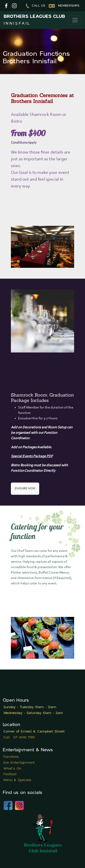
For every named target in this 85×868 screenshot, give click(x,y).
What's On (12, 769)
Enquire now (25, 489)
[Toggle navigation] (75, 20)
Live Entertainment (19, 763)
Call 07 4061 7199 (19, 738)
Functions (11, 757)
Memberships (64, 6)
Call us (35, 6)
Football (10, 774)
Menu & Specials (17, 780)
